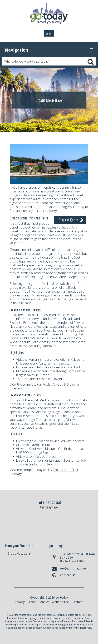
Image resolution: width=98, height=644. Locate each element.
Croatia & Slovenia (66, 384)
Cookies (44, 602)
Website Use (61, 602)
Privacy (20, 602)
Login (49, 33)
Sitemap (78, 602)
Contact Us (68, 575)
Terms (32, 602)
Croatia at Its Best (66, 470)
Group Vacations (19, 553)
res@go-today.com (73, 568)
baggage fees (67, 625)
